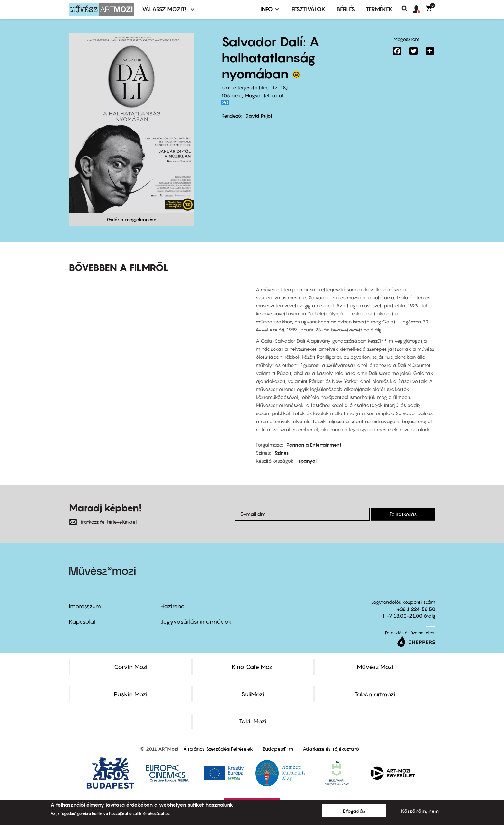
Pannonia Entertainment (314, 445)
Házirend (173, 606)
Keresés (407, 9)
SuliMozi (253, 694)
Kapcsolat (82, 622)
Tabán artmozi (375, 694)
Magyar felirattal (264, 95)
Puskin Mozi (130, 694)
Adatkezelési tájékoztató (331, 749)
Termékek (379, 9)
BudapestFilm (278, 749)
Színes (282, 453)
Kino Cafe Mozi (253, 667)
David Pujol (259, 116)
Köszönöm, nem (420, 811)
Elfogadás (354, 811)
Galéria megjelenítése (132, 219)
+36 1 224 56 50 (416, 609)
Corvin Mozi (131, 667)
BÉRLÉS (346, 9)
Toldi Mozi (253, 721)
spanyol (307, 461)
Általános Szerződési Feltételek (218, 749)
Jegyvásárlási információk (196, 622)
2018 (280, 87)
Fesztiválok (309, 9)
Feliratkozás (403, 514)
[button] (419, 9)
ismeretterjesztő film (244, 87)
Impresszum (85, 606)
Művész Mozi (375, 667)
